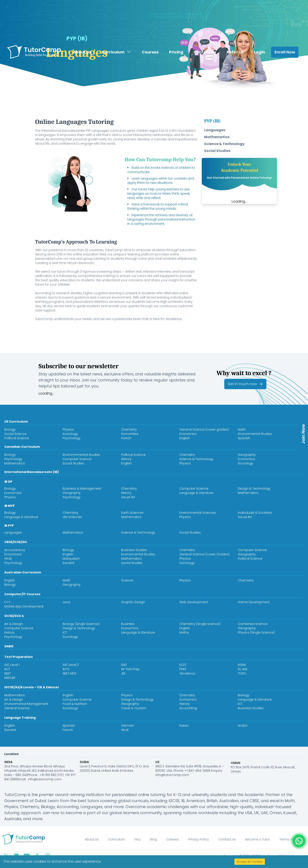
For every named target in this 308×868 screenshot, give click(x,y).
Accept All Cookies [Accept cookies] (250, 862)
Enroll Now (285, 43)
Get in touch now (245, 384)
